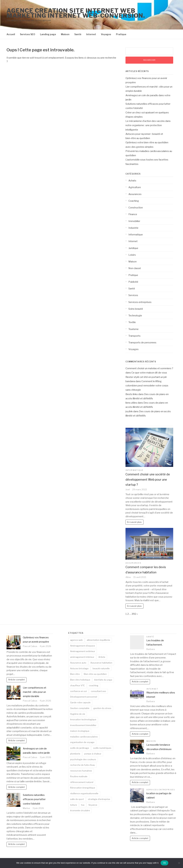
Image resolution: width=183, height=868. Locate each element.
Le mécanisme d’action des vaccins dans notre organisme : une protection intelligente (148, 125)
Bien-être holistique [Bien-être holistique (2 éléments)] (80, 680)
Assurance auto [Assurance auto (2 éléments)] (78, 663)
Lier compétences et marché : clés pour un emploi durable (35, 692)
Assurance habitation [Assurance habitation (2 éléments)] (101, 663)
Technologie (135, 316)
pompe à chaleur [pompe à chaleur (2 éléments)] (93, 754)
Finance (133, 214)
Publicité (133, 282)
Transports (134, 336)
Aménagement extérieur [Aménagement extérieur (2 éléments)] (83, 651)
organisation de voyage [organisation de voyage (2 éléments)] (82, 742)
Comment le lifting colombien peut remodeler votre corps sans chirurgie (147, 386)
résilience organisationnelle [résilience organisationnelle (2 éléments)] (84, 793)
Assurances (135, 194)
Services (133, 295)
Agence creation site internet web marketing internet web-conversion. (76, 13)
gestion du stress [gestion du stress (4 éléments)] (102, 708)
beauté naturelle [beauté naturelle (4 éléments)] (101, 668)
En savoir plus (134, 522)
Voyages (106, 34)
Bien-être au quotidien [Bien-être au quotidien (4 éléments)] (95, 674)
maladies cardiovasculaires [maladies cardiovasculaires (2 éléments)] (84, 737)
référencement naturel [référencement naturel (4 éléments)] (82, 782)
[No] (179, 863)
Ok (164, 863)
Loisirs (132, 255)
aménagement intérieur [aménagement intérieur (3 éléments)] (82, 657)
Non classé (135, 268)
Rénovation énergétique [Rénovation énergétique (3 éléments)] (83, 788)
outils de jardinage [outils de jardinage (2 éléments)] (80, 748)
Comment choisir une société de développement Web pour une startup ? (148, 479)
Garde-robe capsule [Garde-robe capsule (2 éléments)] (80, 702)
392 (134, 614)
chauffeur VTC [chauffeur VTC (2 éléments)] (77, 685)
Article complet (16, 680)
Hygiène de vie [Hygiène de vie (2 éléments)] (78, 714)
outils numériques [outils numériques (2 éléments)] (102, 748)
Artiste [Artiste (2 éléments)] (102, 657)
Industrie (133, 228)
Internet (91, 34)
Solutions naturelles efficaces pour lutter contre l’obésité (34, 799)
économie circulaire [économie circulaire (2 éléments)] (80, 810)
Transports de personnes (142, 343)
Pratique (121, 34)
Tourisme (133, 329)
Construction (136, 208)
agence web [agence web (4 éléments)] (76, 640)
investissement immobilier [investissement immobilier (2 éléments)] (83, 725)
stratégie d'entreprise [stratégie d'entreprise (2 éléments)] (99, 799)
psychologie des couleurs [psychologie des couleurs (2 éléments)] (83, 759)
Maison (65, 34)
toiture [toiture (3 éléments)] (74, 805)
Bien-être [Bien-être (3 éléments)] (75, 674)
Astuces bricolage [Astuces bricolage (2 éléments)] (79, 668)
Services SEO (28, 34)
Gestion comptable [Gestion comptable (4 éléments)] (80, 708)
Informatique (136, 235)
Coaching (134, 201)
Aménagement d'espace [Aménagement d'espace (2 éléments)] (83, 646)
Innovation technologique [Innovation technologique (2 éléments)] (83, 719)
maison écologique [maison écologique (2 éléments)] (80, 731)
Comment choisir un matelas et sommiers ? (149, 368)
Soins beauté (136, 309)
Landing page (48, 34)
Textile (132, 322)
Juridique (133, 248)
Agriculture (135, 187)
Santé (78, 34)
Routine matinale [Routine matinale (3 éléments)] (79, 776)
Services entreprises (140, 302)
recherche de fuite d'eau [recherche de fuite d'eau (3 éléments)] (83, 765)
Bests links (132, 394)
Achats (132, 181)
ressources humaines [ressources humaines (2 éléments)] (81, 771)
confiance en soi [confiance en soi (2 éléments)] (78, 691)
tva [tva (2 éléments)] (83, 805)
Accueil (11, 34)
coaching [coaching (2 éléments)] (94, 685)
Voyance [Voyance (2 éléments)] (93, 805)
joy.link (129, 411)
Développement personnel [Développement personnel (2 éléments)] (84, 697)
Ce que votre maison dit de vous (149, 373)
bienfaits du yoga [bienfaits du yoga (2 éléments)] (103, 680)
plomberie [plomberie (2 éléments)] (75, 754)
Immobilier (134, 221)
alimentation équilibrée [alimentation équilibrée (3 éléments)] (98, 640)
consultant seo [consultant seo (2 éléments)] (98, 691)
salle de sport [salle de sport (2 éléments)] (77, 799)
